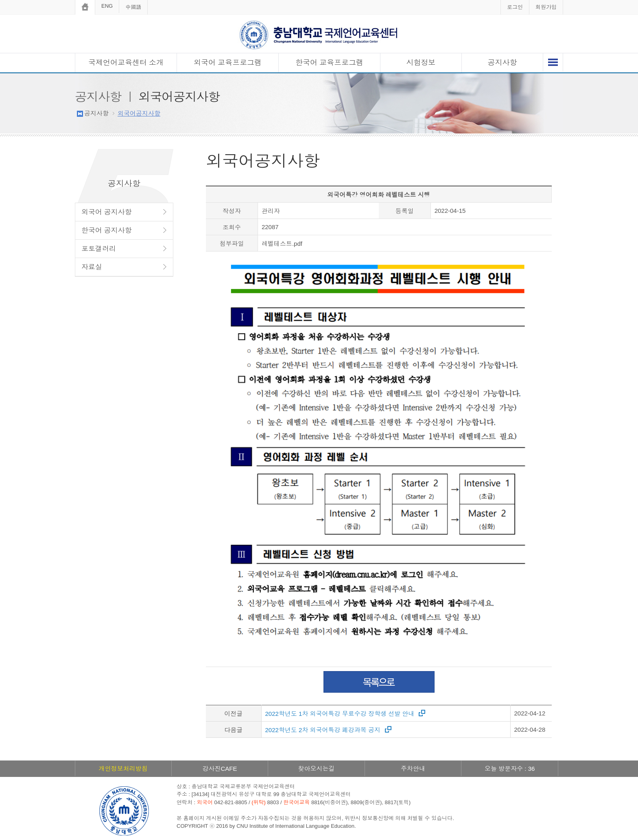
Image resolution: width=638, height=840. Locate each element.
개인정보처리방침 (123, 769)
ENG (107, 6)
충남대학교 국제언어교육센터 (319, 35)
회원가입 (546, 7)
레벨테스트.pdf (282, 244)
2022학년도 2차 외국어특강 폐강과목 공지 (323, 730)
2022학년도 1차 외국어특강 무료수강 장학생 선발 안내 (340, 714)
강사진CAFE (220, 769)
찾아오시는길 (316, 769)
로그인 (515, 7)
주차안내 (413, 769)
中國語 (133, 7)
